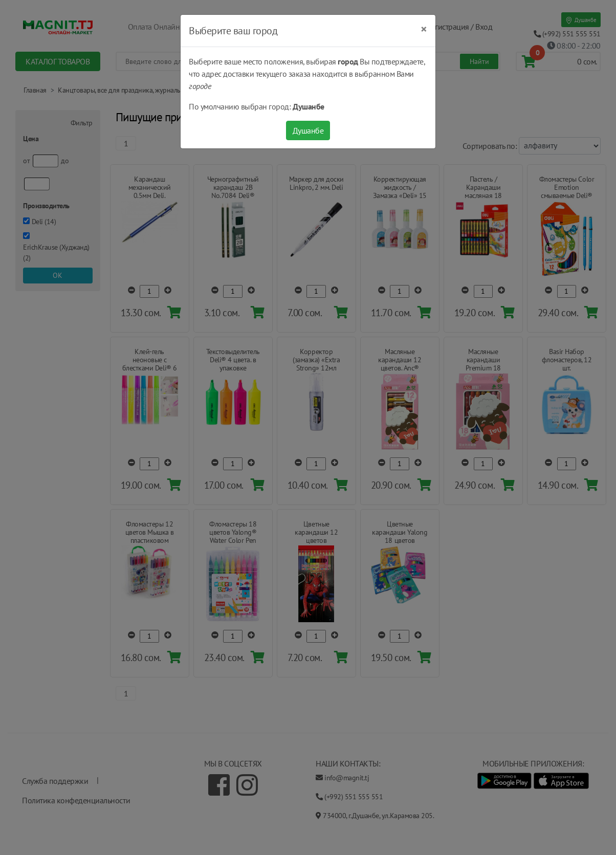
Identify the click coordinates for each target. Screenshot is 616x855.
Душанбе (308, 130)
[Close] (424, 29)
